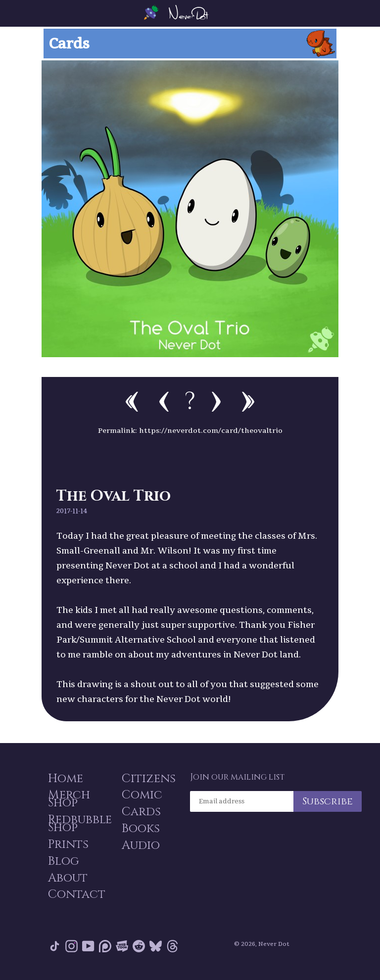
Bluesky (156, 950)
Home (65, 775)
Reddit (139, 950)
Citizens (148, 775)
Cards (140, 811)
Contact (76, 898)
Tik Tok (55, 950)
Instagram (71, 950)
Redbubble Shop (79, 823)
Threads (172, 950)
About (67, 880)
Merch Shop (68, 797)
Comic (141, 793)
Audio (140, 846)
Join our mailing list (237, 773)
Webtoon (122, 950)
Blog (63, 862)
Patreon (105, 950)
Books (140, 829)
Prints (67, 844)
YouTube (88, 950)
